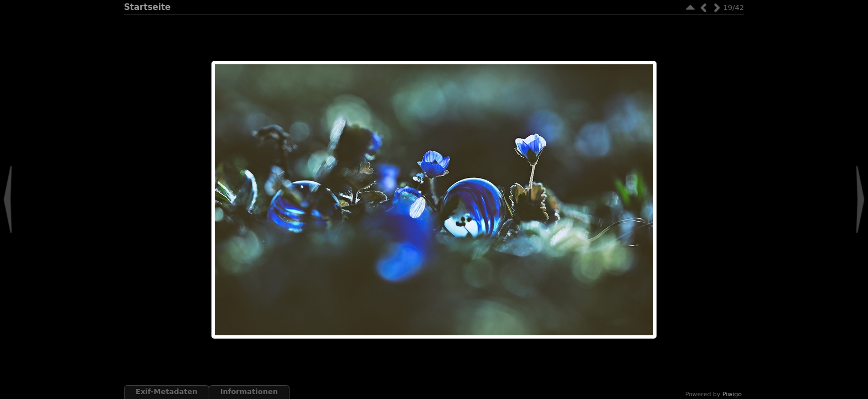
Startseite (147, 7)
